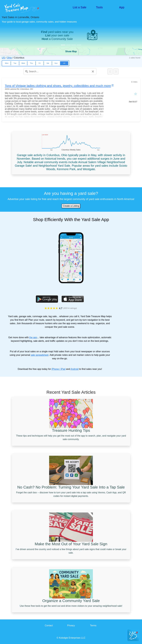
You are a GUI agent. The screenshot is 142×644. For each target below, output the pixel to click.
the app (33, 337)
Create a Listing (71, 206)
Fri (40, 63)
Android (74, 369)
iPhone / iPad (59, 369)
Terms (93, 625)
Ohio (9, 58)
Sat (48, 63)
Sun (56, 63)
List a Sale (80, 7)
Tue (15, 63)
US (3, 58)
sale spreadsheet (40, 355)
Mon (7, 63)
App (122, 7)
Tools (99, 7)
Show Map (71, 51)
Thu (31, 63)
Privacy (71, 625)
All (64, 63)
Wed (23, 63)
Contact (49, 625)
